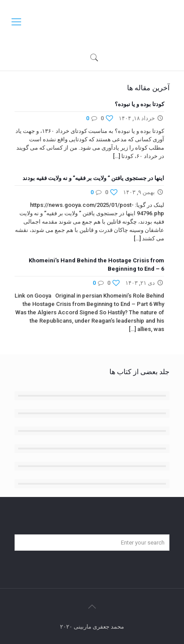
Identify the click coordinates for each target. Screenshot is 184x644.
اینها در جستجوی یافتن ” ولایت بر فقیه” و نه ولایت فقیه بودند (93, 178)
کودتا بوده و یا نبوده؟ (139, 104)
